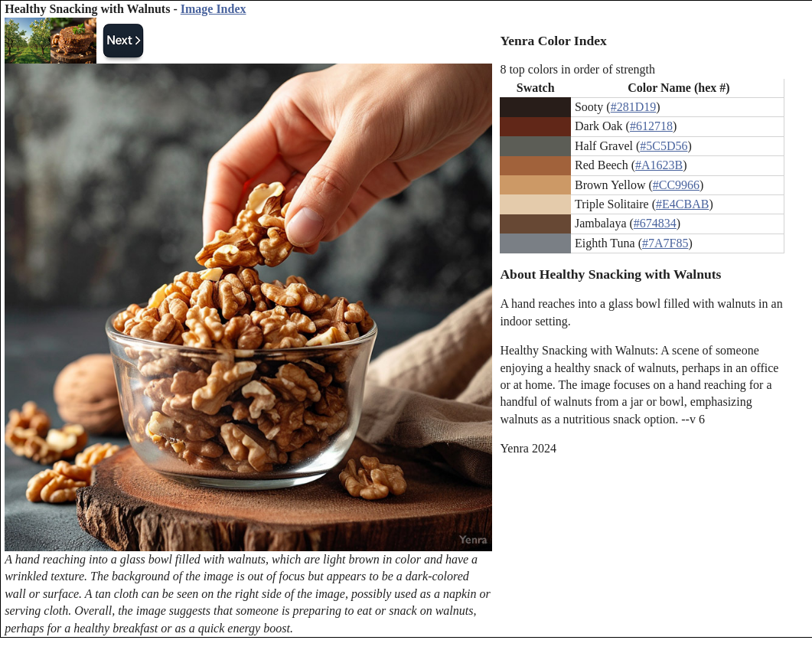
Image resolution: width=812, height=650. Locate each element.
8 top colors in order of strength (577, 69)
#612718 (651, 126)
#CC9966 (676, 185)
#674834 (655, 223)
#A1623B (659, 165)
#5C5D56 (664, 146)
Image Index (214, 9)
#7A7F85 (665, 243)
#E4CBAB (682, 204)
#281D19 (634, 107)
